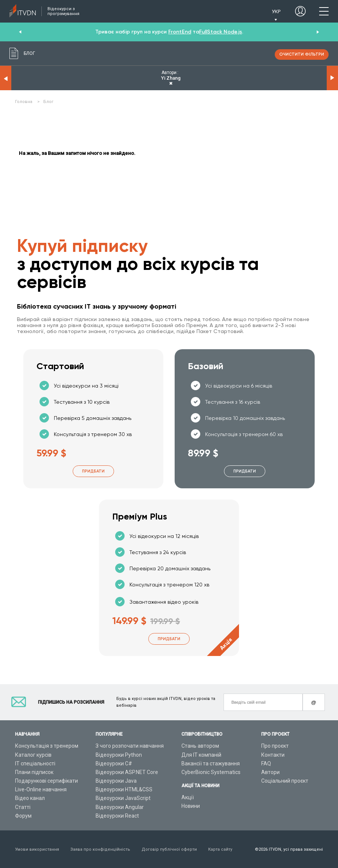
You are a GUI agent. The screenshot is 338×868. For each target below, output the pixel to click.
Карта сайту (220, 849)
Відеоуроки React (117, 816)
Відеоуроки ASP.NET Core (127, 772)
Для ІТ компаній (201, 755)
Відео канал (30, 798)
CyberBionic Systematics (211, 772)
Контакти (273, 755)
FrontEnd (180, 32)
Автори (270, 772)
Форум (23, 816)
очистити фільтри (302, 54)
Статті (23, 807)
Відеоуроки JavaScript (123, 798)
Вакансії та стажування (211, 763)
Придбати (93, 471)
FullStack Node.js (221, 32)
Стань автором (200, 746)
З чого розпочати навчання (130, 746)
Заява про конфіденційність (100, 849)
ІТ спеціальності (35, 763)
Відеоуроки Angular (120, 807)
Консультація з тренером (47, 746)
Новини (191, 806)
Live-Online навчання (41, 789)
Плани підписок (34, 772)
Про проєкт (275, 746)
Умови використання (37, 849)
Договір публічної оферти (169, 849)
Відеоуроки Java (116, 781)
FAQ (266, 763)
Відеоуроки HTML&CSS (124, 789)
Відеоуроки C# (114, 763)
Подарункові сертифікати (46, 781)
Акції (188, 797)
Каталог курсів (33, 755)
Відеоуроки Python (119, 755)
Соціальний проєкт (285, 781)
